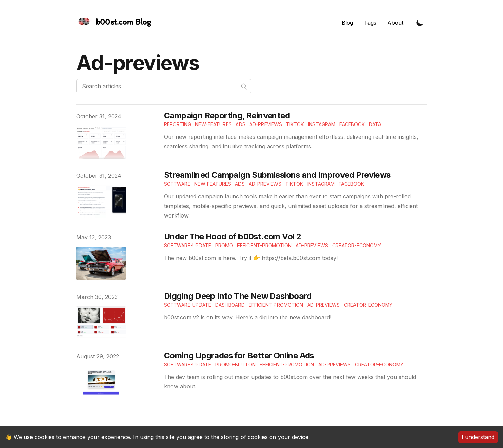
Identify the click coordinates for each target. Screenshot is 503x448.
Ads (241, 124)
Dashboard (230, 305)
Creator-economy (357, 245)
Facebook (352, 124)
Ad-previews (312, 245)
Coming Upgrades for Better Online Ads (239, 355)
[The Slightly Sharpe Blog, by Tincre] (114, 22)
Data (375, 124)
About (395, 23)
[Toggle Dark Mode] (420, 23)
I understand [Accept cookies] (478, 437)
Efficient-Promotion (264, 245)
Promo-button (235, 364)
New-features (213, 124)
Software (177, 184)
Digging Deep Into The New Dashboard (238, 296)
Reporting (177, 124)
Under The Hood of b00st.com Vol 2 (233, 236)
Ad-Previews (266, 124)
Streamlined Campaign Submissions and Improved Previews (277, 175)
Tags (370, 23)
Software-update (188, 245)
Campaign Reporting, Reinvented (227, 115)
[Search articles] (164, 86)
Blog (347, 23)
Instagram (322, 124)
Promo (224, 245)
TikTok (295, 124)
